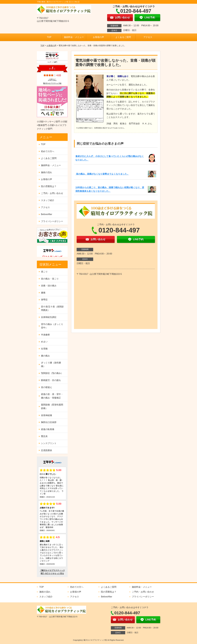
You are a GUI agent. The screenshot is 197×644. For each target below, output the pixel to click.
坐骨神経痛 (47, 415)
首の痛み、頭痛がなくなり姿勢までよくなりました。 (102, 174)
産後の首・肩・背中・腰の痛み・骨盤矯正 (52, 396)
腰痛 (43, 293)
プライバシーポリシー (52, 221)
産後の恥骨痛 (48, 429)
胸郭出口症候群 (49, 422)
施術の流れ (47, 172)
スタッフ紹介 (48, 200)
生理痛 (44, 349)
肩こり (44, 272)
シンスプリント (49, 443)
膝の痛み (45, 356)
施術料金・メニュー (74, 37)
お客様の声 (98, 37)
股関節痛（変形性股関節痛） (52, 406)
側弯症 (44, 300)
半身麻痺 (45, 335)
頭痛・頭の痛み (49, 286)
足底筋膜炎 (47, 450)
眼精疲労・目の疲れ (51, 380)
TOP (49, 37)
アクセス (148, 37)
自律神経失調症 (49, 317)
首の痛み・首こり (50, 279)
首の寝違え (47, 387)
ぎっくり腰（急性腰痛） (51, 364)
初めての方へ (48, 151)
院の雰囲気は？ (49, 186)
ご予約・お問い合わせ (52, 193)
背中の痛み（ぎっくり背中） (52, 326)
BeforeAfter (47, 214)
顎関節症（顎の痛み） (52, 373)
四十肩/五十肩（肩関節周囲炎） (52, 308)
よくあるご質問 (123, 37)
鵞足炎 (44, 436)
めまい (44, 342)
